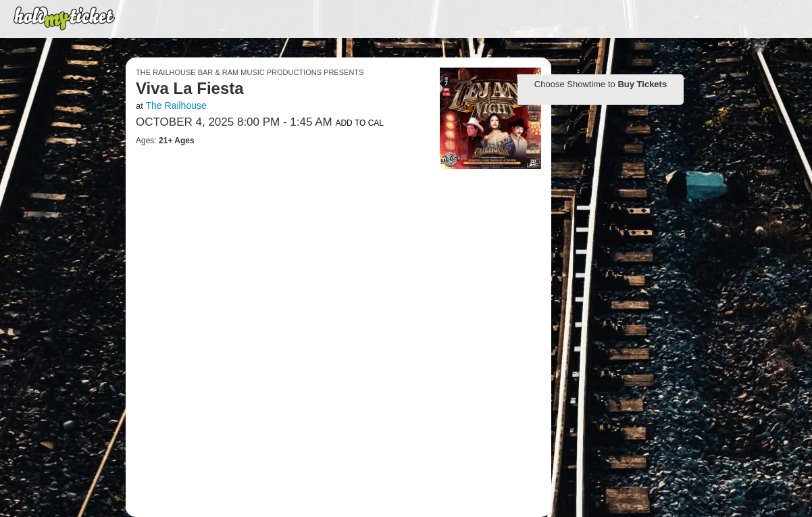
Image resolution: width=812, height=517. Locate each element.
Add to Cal (359, 123)
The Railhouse (176, 105)
